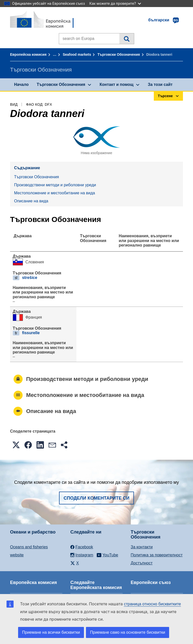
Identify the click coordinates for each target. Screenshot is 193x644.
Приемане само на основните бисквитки (128, 632)
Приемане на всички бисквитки (51, 632)
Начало (21, 84)
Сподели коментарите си (96, 498)
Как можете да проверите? (115, 3)
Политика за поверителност (157, 555)
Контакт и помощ (116, 84)
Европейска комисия (28, 54)
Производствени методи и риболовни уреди (55, 185)
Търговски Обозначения (119, 54)
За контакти (142, 547)
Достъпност (142, 563)
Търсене (127, 39)
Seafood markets (77, 54)
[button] (16, 445)
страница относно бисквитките (152, 604)
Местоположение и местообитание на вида (55, 193)
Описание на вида (31, 201)
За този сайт (160, 84)
